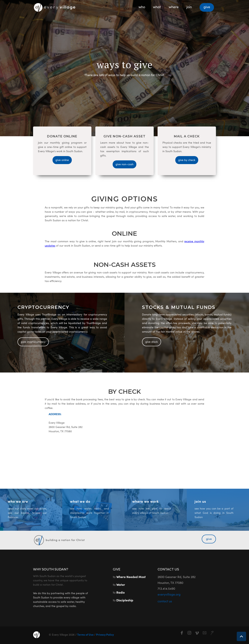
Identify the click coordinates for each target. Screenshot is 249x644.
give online (62, 160)
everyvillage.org (169, 594)
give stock (152, 342)
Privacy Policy (105, 634)
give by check (187, 160)
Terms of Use (85, 634)
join (189, 7)
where (174, 7)
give (207, 7)
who (142, 7)
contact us (165, 601)
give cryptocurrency (33, 342)
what (157, 7)
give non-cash (124, 164)
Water (121, 584)
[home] (54, 6)
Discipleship (125, 600)
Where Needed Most (131, 577)
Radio (121, 592)
